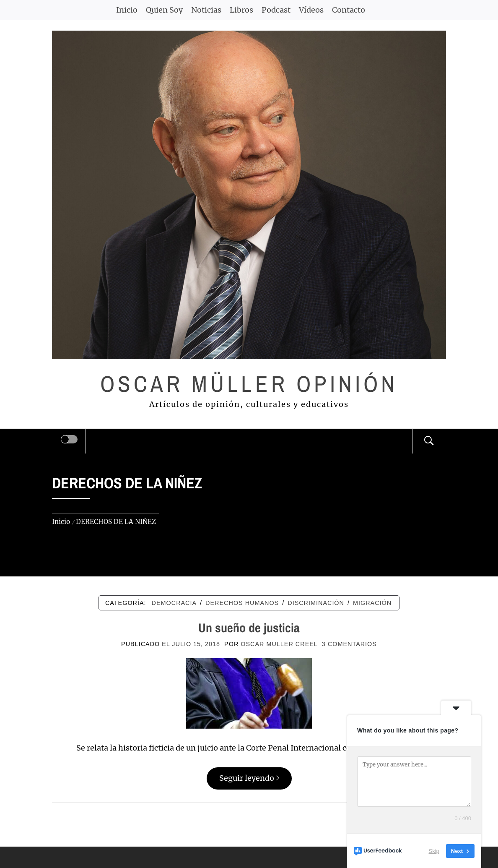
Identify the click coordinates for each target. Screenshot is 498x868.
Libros (241, 10)
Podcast (276, 10)
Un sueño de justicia (249, 628)
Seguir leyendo (249, 778)
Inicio (127, 10)
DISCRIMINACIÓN (316, 603)
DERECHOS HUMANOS (242, 603)
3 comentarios (349, 644)
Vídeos (311, 10)
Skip (434, 851)
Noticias (206, 10)
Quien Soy (164, 10)
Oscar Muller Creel (279, 644)
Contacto (349, 10)
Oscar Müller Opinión (249, 384)
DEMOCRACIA (174, 603)
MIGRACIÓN (372, 603)
